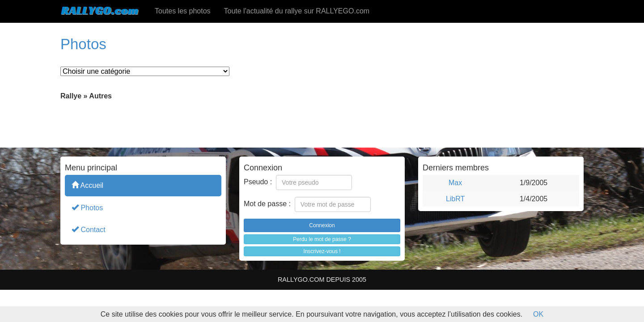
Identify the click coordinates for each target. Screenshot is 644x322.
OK (538, 314)
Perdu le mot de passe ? (322, 239)
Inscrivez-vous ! (322, 251)
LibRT (455, 199)
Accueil (87, 185)
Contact (89, 229)
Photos (87, 207)
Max (455, 183)
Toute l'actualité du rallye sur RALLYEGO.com (297, 11)
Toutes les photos (183, 11)
